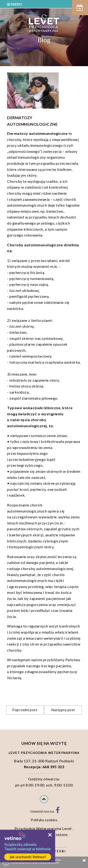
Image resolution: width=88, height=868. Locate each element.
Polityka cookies (44, 820)
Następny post (63, 710)
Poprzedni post (25, 710)
